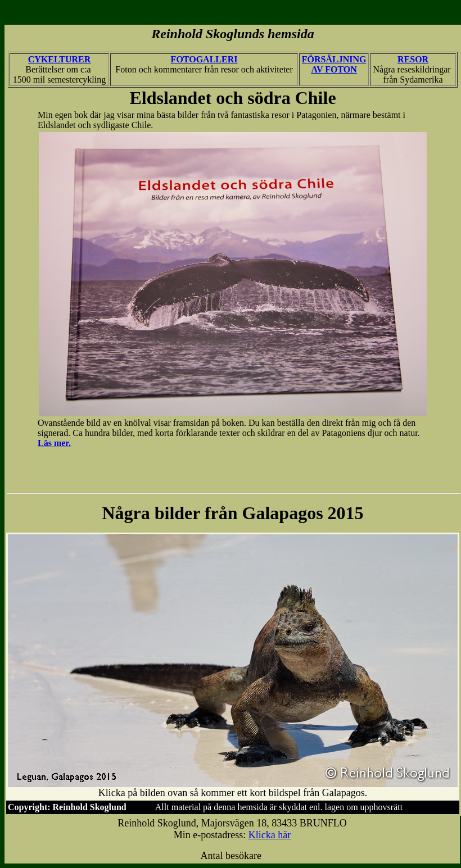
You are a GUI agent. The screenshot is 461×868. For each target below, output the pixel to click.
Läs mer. (54, 443)
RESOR (413, 59)
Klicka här (270, 835)
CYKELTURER (59, 59)
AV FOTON (334, 69)
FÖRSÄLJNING (334, 59)
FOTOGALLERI (204, 59)
